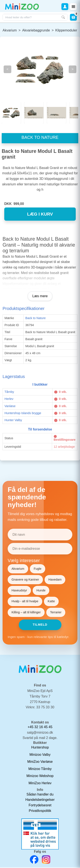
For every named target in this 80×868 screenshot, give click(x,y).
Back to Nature (36, 319)
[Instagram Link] (46, 860)
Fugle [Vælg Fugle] (38, 570)
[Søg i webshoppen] (35, 17)
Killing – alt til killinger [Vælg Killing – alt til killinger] (26, 613)
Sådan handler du (40, 795)
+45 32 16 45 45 (40, 728)
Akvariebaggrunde (36, 30)
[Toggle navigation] (73, 7)
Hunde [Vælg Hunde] (41, 591)
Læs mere (40, 297)
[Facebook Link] (34, 860)
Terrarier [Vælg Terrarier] (56, 613)
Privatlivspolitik (40, 811)
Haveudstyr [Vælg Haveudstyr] (19, 591)
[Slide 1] (34, 113)
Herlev (9, 400)
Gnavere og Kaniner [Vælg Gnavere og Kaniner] (25, 580)
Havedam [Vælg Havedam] (55, 580)
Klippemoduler (66, 30)
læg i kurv (40, 215)
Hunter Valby (13, 421)
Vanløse (10, 407)
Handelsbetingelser (40, 801)
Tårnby (9, 393)
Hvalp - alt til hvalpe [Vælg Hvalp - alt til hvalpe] (25, 602)
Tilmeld (40, 625)
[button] (65, 7)
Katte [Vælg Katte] (51, 602)
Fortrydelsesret (40, 806)
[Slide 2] (57, 113)
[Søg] (63, 17)
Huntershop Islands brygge (23, 414)
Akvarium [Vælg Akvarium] (18, 570)
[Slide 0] (11, 113)
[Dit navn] (40, 535)
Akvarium (10, 30)
